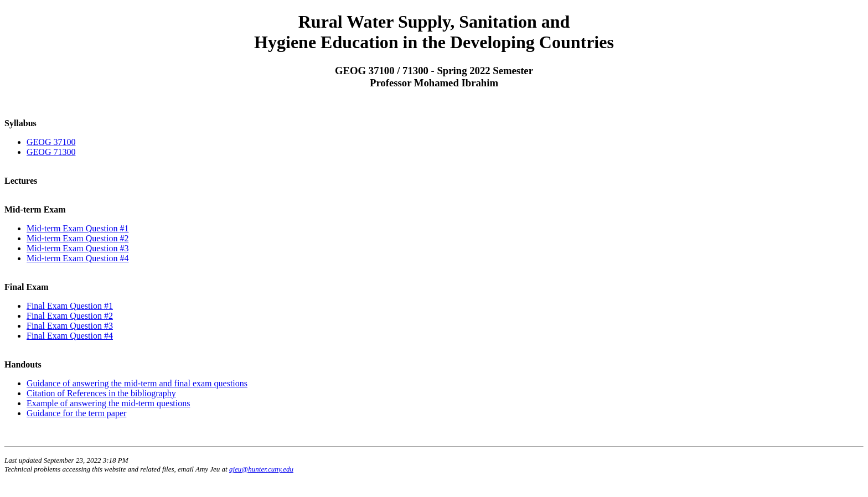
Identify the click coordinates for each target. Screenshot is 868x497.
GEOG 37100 (51, 142)
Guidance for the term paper (76, 413)
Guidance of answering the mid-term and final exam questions (137, 383)
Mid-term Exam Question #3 (77, 248)
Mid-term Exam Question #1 (77, 228)
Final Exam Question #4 (70, 336)
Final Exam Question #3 (70, 326)
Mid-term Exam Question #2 (77, 238)
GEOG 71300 (51, 152)
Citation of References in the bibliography (101, 393)
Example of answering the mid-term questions (108, 403)
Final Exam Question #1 (70, 306)
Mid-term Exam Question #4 (77, 258)
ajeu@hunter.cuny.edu (261, 469)
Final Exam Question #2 (70, 316)
